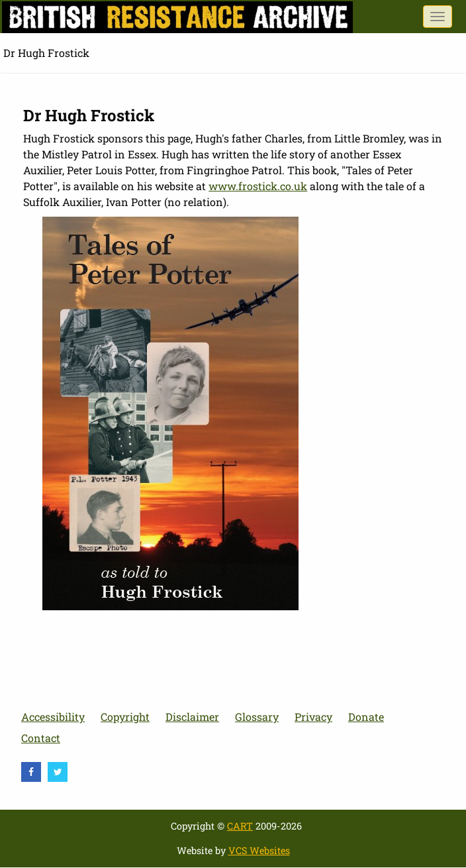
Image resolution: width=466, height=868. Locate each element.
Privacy (313, 717)
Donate (366, 717)
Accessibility (53, 717)
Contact (41, 738)
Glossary (257, 717)
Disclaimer (192, 717)
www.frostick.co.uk (258, 186)
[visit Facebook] (31, 772)
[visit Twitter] (58, 772)
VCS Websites (259, 850)
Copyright (125, 717)
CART (240, 826)
